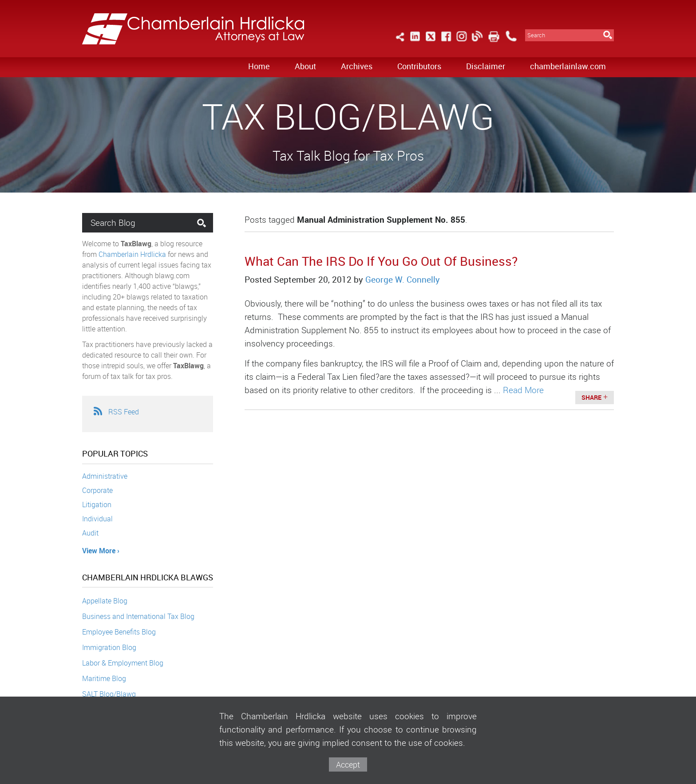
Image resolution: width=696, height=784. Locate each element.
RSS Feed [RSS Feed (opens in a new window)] (116, 412)
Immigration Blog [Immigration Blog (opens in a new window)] (109, 647)
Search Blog (113, 223)
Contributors (419, 66)
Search (536, 35)
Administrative (105, 476)
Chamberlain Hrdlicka (132, 254)
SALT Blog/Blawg (109, 694)
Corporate (97, 490)
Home (259, 66)
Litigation (97, 504)
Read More (523, 390)
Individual (97, 519)
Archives (357, 66)
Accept (348, 764)
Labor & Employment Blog (123, 663)
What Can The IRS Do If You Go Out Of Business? (381, 261)
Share (591, 397)
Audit (90, 533)
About (305, 66)
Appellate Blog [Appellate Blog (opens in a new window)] (105, 601)
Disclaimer (486, 66)
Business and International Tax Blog (138, 616)
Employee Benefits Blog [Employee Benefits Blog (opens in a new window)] (119, 632)
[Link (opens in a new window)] (415, 41)
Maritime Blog (104, 678)
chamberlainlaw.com (568, 66)
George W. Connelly (403, 280)
